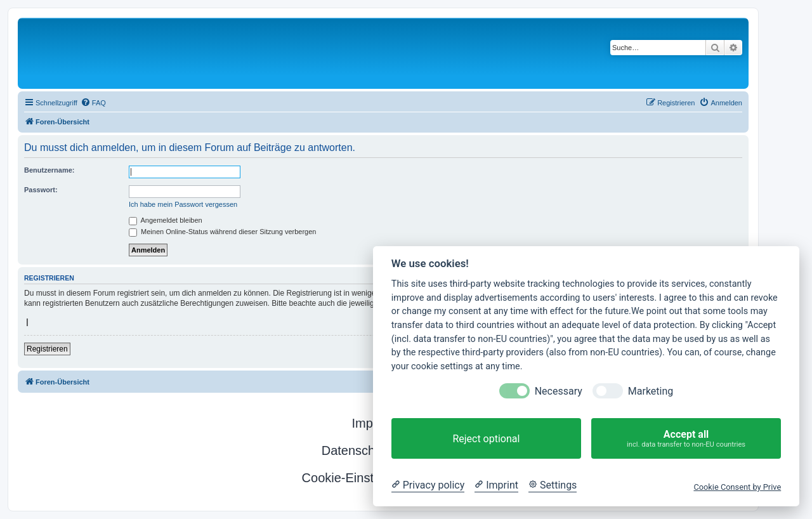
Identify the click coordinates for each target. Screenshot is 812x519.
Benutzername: (49, 170)
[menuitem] (93, 103)
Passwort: (41, 190)
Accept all (686, 439)
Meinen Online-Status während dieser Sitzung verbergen (222, 232)
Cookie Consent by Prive (737, 487)
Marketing (651, 391)
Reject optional (486, 439)
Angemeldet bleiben (166, 220)
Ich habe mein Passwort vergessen (183, 204)
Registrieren (47, 349)
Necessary (559, 391)
